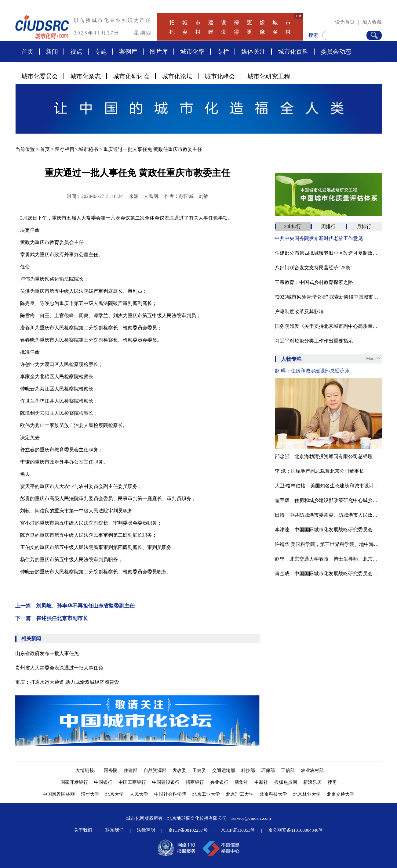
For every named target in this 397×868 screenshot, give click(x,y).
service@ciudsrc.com (251, 818)
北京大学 (115, 794)
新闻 (52, 52)
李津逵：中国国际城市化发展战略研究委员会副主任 (328, 530)
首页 (27, 52)
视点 (76, 52)
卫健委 (199, 770)
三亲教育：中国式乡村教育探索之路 (314, 282)
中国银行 (103, 782)
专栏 (223, 52)
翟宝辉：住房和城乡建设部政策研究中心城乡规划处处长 (328, 500)
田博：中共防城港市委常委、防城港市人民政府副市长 (328, 515)
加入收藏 (372, 22)
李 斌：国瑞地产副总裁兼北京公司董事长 (319, 471)
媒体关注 (253, 52)
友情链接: (87, 770)
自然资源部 (155, 770)
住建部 (131, 770)
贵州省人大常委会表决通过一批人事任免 (59, 668)
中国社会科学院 (170, 794)
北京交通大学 (341, 794)
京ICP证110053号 (238, 830)
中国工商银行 (132, 782)
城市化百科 (293, 52)
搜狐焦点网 (286, 782)
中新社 (261, 782)
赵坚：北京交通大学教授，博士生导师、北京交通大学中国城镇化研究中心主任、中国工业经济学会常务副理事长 (328, 559)
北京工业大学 (206, 794)
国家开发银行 (74, 782)
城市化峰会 (220, 76)
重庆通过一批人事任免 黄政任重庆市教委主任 (153, 149)
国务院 (111, 770)
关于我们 (83, 830)
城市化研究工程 (269, 76)
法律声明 (146, 830)
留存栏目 (65, 149)
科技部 (248, 770)
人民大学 (139, 794)
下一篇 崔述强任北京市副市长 (52, 618)
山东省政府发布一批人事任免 (47, 653)
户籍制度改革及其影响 (299, 312)
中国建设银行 (166, 782)
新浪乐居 (312, 782)
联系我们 (115, 830)
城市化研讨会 (131, 76)
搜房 (332, 782)
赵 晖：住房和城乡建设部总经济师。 (315, 371)
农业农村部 (312, 770)
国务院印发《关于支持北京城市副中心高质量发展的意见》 (328, 326)
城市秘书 (88, 149)
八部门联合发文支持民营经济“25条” (314, 268)
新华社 (241, 782)
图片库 (159, 52)
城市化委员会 (40, 76)
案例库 (128, 52)
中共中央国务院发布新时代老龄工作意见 (319, 238)
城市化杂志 (86, 76)
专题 (101, 52)
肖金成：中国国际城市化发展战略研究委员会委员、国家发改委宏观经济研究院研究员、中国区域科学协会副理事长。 (328, 574)
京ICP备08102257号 (188, 830)
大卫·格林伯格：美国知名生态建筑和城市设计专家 (328, 486)
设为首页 (345, 22)
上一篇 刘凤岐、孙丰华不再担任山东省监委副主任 (75, 606)
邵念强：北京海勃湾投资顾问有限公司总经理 (324, 456)
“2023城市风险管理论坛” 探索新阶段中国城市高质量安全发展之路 (328, 297)
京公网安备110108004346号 (295, 830)
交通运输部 (224, 770)
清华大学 (90, 794)
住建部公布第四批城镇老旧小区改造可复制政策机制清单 (328, 253)
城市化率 (192, 52)
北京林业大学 (307, 794)
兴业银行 (219, 782)
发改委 (179, 770)
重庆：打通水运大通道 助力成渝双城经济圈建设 (67, 682)
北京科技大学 (273, 794)
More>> (373, 359)
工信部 (288, 770)
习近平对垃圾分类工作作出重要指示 (314, 341)
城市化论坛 (177, 76)
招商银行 (195, 782)
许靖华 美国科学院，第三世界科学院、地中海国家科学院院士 (328, 544)
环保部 (268, 770)
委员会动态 (336, 52)
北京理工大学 (240, 794)
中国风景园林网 (59, 794)
